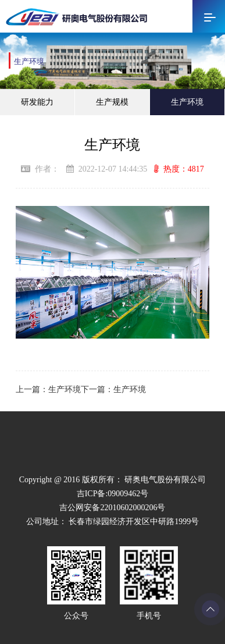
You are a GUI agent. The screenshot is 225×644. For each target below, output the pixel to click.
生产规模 (112, 102)
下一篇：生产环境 (113, 389)
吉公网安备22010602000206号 (112, 508)
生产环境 (187, 102)
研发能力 (37, 102)
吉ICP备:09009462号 (113, 494)
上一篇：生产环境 (48, 389)
